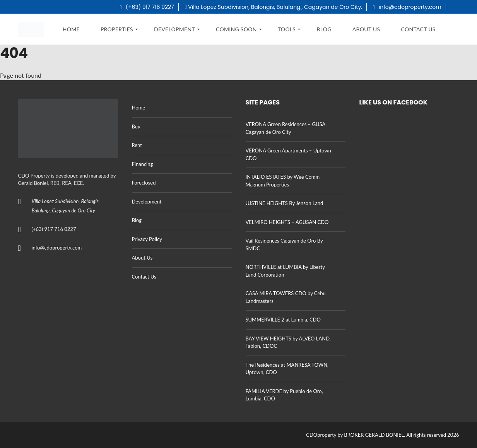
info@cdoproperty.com (407, 7)
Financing (143, 164)
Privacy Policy (147, 239)
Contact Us (144, 277)
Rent (137, 145)
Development (147, 202)
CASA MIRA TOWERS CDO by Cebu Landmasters (286, 297)
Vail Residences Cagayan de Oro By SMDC (284, 245)
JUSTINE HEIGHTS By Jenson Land (285, 203)
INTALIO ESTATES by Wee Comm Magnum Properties (283, 181)
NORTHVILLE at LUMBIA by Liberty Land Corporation (285, 271)
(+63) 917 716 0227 (147, 7)
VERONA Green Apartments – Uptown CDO (288, 154)
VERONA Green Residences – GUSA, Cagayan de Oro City (286, 128)
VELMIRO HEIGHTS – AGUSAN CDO (287, 222)
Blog (137, 220)
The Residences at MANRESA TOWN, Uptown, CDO (287, 369)
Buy (136, 127)
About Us (142, 258)
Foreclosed (144, 183)
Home (139, 108)
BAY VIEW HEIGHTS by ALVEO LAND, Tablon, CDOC (288, 342)
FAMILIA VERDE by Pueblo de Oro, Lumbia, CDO (284, 395)
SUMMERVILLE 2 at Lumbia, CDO (283, 320)
